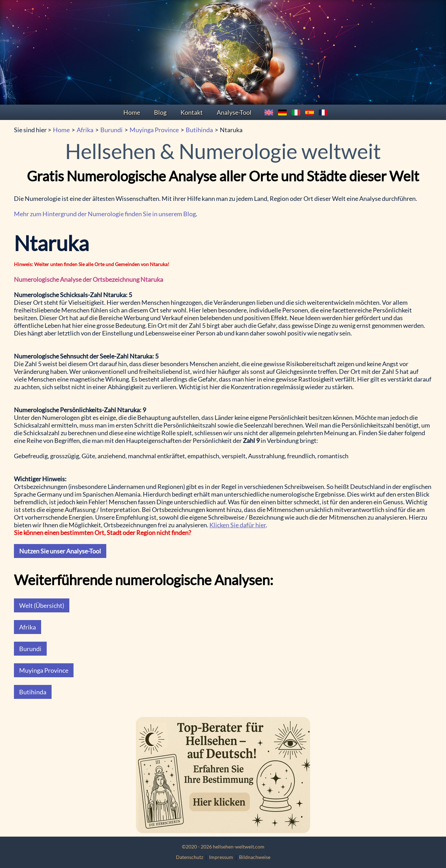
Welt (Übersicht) (42, 605)
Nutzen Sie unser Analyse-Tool (60, 551)
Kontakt (192, 112)
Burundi (111, 130)
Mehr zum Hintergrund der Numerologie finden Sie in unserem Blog (105, 214)
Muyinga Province (154, 130)
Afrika (85, 130)
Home (132, 112)
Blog (160, 112)
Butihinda (199, 130)
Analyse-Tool (234, 112)
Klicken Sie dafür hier (238, 525)
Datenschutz (190, 857)
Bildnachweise (255, 857)
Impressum (221, 857)
